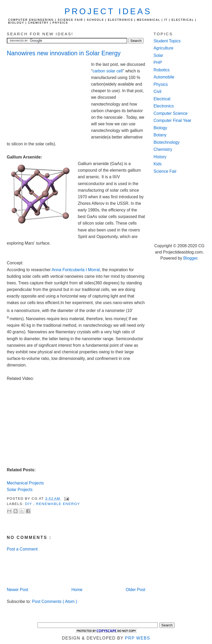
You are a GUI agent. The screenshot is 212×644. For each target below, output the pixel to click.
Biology (160, 128)
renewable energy (58, 504)
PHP (158, 63)
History (160, 157)
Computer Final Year (172, 120)
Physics (161, 84)
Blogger (190, 258)
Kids (158, 164)
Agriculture (163, 48)
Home (77, 590)
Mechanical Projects (25, 483)
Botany (160, 135)
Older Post (135, 590)
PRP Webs (138, 638)
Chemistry (163, 149)
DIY (29, 504)
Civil (157, 91)
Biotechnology (167, 142)
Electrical (162, 99)
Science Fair (165, 171)
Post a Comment (22, 549)
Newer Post (18, 590)
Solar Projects (20, 490)
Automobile (164, 77)
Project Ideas (108, 11)
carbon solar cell (107, 71)
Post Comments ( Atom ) (55, 601)
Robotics (162, 70)
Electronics (164, 106)
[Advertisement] (49, 97)
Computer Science (171, 113)
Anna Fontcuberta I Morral (76, 270)
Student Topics (167, 41)
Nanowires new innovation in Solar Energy (64, 53)
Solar (158, 55)
